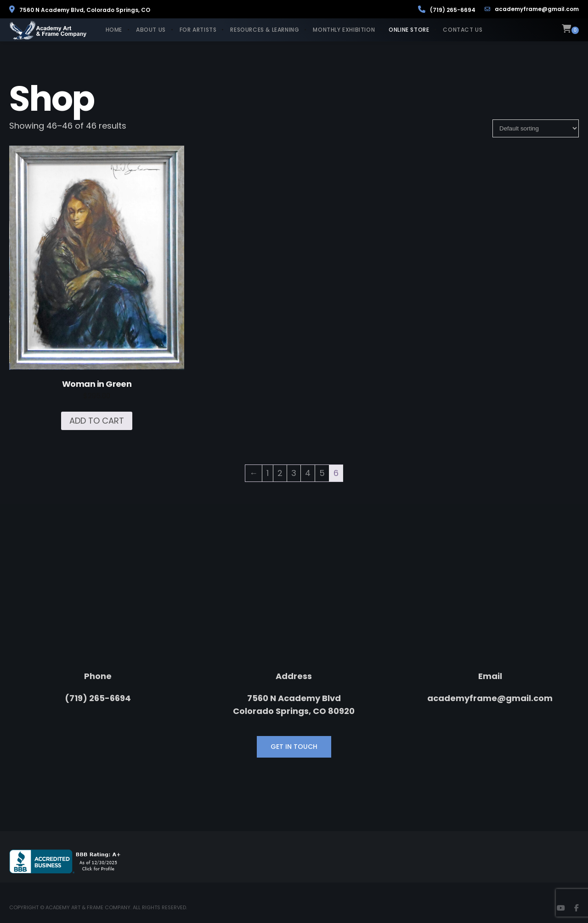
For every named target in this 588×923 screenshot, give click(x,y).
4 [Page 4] (308, 473)
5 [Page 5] (322, 473)
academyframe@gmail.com (532, 9)
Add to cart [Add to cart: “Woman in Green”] (97, 421)
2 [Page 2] (280, 473)
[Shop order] (536, 128)
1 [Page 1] (268, 473)
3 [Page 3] (294, 473)
